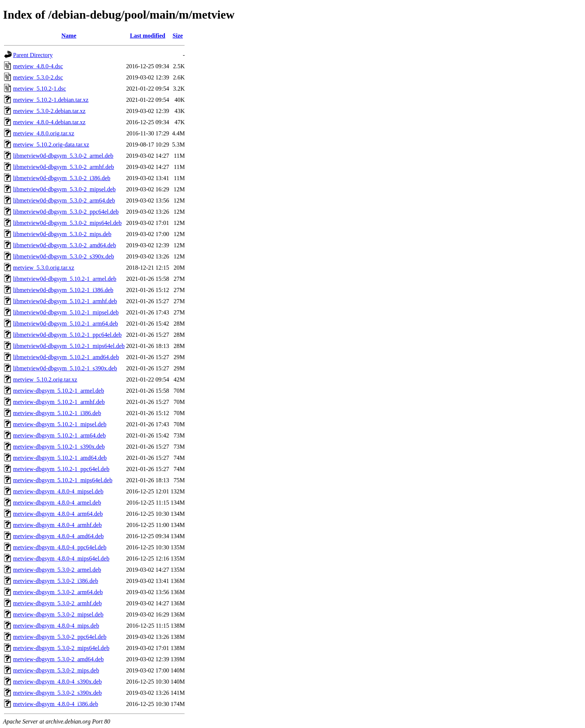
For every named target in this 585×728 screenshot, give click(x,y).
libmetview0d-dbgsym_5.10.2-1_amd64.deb (66, 357)
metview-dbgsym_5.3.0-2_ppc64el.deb (60, 637)
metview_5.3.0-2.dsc (38, 77)
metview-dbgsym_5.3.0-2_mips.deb (56, 670)
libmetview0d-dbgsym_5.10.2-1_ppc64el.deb (67, 335)
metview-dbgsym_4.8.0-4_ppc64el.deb (60, 547)
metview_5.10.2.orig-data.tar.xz (51, 145)
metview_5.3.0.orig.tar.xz (44, 268)
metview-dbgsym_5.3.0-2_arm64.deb (58, 592)
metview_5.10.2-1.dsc (40, 89)
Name (69, 36)
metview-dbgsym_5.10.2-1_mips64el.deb (63, 480)
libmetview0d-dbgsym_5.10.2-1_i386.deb (63, 290)
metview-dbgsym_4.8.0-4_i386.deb (56, 704)
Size (178, 36)
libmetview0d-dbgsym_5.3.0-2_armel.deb (63, 156)
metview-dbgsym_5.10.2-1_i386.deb (57, 413)
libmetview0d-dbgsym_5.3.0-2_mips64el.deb (67, 223)
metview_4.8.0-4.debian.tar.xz (49, 122)
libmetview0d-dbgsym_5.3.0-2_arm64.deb (64, 200)
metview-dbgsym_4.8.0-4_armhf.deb (57, 525)
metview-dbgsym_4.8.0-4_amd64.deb (58, 536)
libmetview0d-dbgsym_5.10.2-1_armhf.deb (65, 301)
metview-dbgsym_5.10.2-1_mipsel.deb (60, 424)
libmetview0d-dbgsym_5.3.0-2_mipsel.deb (64, 189)
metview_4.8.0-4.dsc (38, 66)
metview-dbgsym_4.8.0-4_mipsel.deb (58, 491)
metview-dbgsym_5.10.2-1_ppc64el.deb (61, 469)
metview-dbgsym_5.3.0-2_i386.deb (56, 581)
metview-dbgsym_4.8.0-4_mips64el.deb (61, 558)
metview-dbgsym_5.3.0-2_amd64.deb (58, 659)
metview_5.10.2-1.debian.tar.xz (51, 100)
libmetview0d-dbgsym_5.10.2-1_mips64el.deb (69, 346)
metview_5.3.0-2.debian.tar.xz (49, 111)
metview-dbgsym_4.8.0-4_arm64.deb (58, 514)
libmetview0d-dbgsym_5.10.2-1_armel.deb (65, 279)
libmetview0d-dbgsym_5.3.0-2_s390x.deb (64, 256)
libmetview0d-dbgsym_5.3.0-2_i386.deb (62, 178)
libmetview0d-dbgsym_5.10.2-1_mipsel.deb (66, 312)
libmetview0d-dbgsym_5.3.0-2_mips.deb (62, 234)
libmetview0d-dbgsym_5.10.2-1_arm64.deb (65, 324)
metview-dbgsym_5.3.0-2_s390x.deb (57, 693)
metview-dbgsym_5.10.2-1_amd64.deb (60, 458)
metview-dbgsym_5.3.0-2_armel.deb (57, 570)
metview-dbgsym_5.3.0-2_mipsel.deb (58, 614)
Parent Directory (33, 55)
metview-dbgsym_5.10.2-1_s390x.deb (59, 447)
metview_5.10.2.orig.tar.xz (45, 379)
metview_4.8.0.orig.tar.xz (44, 133)
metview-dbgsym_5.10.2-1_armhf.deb (59, 402)
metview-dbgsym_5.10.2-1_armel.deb (59, 391)
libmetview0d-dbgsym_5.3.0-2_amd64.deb (65, 245)
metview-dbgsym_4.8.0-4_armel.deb (57, 503)
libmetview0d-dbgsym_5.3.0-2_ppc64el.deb (66, 212)
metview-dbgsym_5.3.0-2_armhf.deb (57, 603)
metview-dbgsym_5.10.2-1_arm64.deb (59, 435)
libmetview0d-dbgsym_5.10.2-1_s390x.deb (65, 368)
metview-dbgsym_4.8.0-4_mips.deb (56, 626)
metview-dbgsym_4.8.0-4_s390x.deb (57, 682)
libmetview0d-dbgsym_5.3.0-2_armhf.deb (64, 167)
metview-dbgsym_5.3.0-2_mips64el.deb (61, 648)
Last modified (148, 36)
